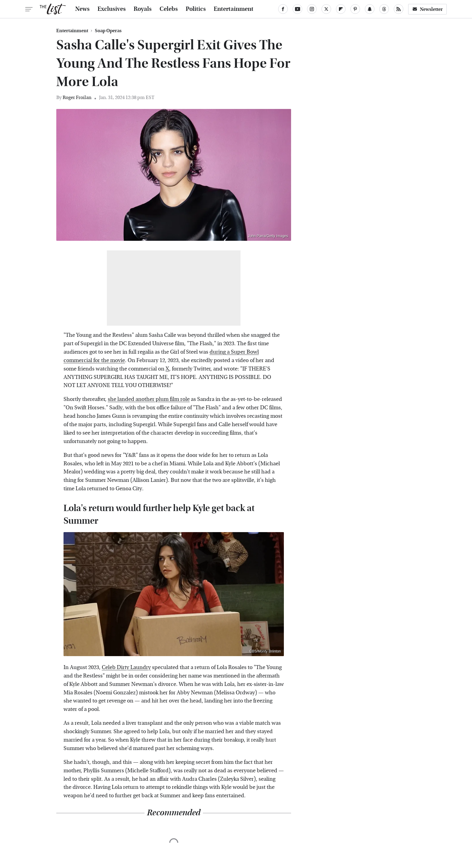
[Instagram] (312, 9)
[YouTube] (297, 9)
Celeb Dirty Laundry (126, 667)
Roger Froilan (77, 97)
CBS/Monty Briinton (265, 651)
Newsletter (427, 9)
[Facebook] (283, 9)
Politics (196, 9)
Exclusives (112, 9)
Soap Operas (108, 31)
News (82, 9)
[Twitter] (326, 9)
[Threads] (384, 9)
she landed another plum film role (149, 399)
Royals (143, 9)
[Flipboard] (341, 9)
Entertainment (234, 9)
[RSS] (399, 9)
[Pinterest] (355, 9)
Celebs (169, 9)
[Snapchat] (370, 9)
